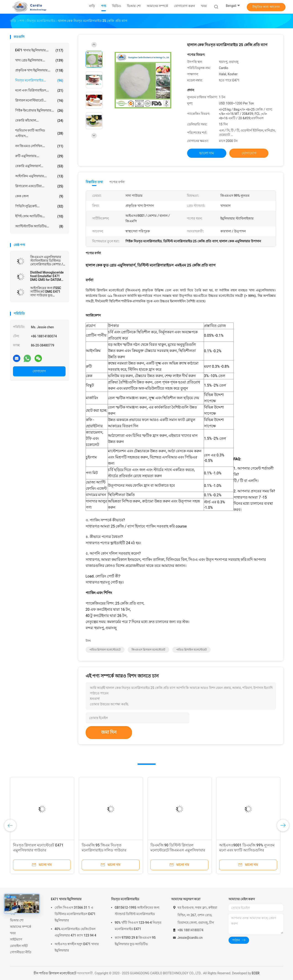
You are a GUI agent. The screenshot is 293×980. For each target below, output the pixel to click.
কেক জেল (39, 196)
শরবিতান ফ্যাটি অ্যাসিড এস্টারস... (39, 133)
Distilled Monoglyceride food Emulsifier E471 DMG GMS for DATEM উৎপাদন (47, 276)
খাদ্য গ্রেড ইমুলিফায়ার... (39, 60)
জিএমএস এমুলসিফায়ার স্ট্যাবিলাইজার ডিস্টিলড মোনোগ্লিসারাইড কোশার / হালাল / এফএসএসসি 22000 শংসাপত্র (47, 261)
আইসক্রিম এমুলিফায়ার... (39, 176)
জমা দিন (109, 732)
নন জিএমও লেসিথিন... (39, 146)
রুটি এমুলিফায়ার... (39, 156)
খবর (13, 933)
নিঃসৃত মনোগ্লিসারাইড (125, 899)
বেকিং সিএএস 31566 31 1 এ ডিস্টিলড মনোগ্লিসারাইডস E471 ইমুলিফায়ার (75, 914)
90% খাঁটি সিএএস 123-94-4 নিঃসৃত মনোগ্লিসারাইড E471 (138, 926)
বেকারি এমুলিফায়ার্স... (39, 166)
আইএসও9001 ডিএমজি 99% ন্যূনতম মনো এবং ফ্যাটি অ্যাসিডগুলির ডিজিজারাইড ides (247, 850)
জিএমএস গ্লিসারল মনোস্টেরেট (148, 650)
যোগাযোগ (39, 371)
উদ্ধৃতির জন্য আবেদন (266, 7)
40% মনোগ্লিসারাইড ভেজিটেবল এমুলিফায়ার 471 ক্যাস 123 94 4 (75, 932)
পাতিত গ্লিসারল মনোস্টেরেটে (105, 650)
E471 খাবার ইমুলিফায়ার (66, 899)
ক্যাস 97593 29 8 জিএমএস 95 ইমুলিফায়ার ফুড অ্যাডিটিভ (135, 941)
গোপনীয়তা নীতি (21, 952)
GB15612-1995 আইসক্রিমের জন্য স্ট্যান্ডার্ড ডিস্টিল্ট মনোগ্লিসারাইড (137, 911)
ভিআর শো (17, 920)
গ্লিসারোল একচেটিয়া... (39, 186)
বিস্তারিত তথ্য (94, 182)
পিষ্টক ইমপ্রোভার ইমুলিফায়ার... (39, 111)
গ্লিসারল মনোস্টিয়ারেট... (39, 101)
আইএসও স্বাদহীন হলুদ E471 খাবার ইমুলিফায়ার (77, 947)
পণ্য (13, 914)
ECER (256, 973)
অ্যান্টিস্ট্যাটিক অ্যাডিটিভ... (39, 226)
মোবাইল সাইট (19, 946)
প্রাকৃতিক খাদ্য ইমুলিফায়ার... (39, 70)
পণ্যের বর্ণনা (117, 182)
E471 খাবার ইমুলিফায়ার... (39, 50)
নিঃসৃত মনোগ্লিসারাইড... (39, 80)
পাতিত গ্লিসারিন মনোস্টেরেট (191, 650)
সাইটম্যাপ (16, 939)
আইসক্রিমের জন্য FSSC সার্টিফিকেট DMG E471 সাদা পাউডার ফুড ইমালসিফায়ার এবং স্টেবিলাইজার (46, 292)
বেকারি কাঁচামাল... (39, 121)
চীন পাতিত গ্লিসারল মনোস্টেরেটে (55, 973)
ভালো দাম (207, 153)
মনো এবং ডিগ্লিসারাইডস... (39, 91)
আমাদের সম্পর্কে (21, 927)
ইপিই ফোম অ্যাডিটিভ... (39, 216)
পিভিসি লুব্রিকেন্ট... (39, 206)
